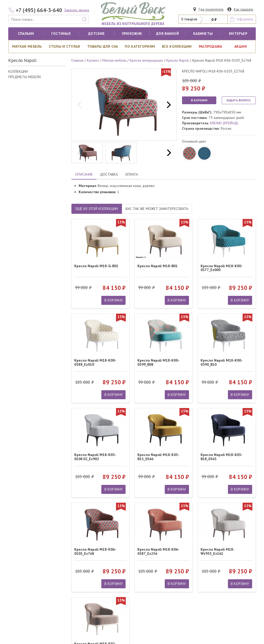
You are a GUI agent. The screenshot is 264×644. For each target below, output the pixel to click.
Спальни (26, 34)
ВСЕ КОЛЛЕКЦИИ (177, 46)
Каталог (93, 60)
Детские (96, 34)
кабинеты (203, 34)
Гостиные (61, 34)
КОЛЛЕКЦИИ (18, 71)
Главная (77, 60)
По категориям (140, 46)
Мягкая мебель (27, 46)
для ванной (167, 34)
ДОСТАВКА (109, 174)
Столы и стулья (64, 46)
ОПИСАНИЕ (84, 174)
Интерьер (238, 34)
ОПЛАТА (131, 174)
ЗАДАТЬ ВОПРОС (239, 100)
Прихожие (132, 34)
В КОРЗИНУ (199, 100)
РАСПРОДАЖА (211, 46)
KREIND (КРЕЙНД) (224, 123)
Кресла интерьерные (146, 60)
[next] (168, 105)
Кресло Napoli (178, 60)
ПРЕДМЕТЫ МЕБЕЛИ (24, 77)
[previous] (80, 105)
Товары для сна (103, 46)
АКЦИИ (241, 46)
